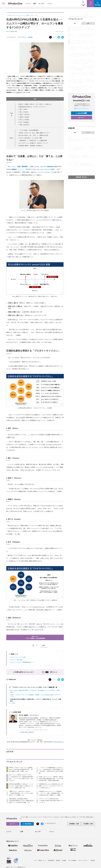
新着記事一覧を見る (82, 177)
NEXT (44, 645)
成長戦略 (30, 37)
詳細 (19, 167)
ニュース (28, 4)
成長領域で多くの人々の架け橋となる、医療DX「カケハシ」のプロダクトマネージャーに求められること (51, 786)
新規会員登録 (81, 113)
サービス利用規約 (72, 860)
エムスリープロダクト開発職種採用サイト (22, 662)
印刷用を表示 (11, 679)
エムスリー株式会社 (47, 167)
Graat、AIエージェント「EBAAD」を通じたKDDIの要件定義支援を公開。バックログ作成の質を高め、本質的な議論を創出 (52, 779)
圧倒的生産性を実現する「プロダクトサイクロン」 (33, 107)
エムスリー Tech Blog (16, 660)
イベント (50, 4)
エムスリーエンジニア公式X (18, 657)
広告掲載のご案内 (88, 824)
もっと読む (12, 703)
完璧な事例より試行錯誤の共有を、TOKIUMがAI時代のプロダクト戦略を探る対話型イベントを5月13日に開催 (21, 801)
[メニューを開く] (4, 4)
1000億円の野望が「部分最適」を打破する (30, 146)
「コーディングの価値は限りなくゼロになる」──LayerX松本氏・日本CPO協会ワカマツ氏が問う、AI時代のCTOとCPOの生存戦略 (83, 62)
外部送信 (93, 860)
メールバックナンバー (82, 109)
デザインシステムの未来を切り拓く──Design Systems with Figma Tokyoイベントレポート (51, 801)
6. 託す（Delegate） (24, 122)
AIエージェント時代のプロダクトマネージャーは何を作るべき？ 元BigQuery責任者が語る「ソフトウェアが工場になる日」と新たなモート (83, 35)
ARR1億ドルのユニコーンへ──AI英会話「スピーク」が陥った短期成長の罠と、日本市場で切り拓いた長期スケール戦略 (51, 793)
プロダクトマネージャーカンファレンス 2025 (40, 169)
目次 (48, 99)
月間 (88, 23)
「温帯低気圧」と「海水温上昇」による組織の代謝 (33, 140)
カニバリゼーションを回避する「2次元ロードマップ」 (34, 143)
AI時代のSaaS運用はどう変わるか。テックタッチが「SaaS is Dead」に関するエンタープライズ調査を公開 (21, 786)
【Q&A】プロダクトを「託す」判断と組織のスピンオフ (34, 133)
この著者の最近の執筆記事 (26, 732)
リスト (54, 37)
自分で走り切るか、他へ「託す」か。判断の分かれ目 (33, 135)
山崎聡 (13, 169)
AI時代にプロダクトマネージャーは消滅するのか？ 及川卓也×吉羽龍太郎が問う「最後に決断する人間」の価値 (21, 769)
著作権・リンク (42, 860)
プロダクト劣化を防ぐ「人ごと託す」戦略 (30, 138)
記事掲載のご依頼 (74, 824)
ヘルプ (35, 860)
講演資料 (25, 167)
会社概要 (64, 860)
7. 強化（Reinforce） (24, 125)
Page (12, 138)
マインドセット (22, 37)
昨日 (75, 23)
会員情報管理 (51, 860)
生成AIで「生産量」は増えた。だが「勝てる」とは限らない (35, 104)
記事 (35, 4)
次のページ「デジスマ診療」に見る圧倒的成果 (35, 637)
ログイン (81, 118)
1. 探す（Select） (23, 109)
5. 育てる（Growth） (24, 120)
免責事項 (58, 860)
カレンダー (42, 4)
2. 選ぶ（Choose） (24, 112)
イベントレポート (11, 37)
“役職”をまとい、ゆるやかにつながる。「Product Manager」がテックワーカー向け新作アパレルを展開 (21, 793)
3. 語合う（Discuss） (24, 114)
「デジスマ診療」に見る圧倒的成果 (28, 130)
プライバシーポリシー (83, 860)
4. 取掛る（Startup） (24, 117)
